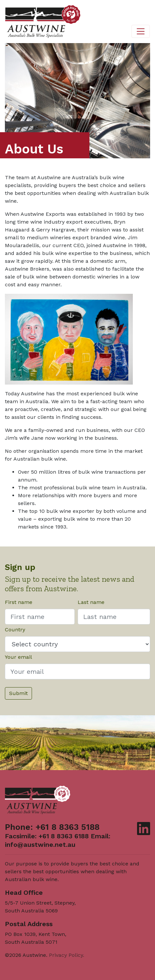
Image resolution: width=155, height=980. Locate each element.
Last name (91, 602)
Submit (18, 693)
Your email (18, 657)
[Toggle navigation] (141, 31)
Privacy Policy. (67, 955)
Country (15, 630)
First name (19, 602)
